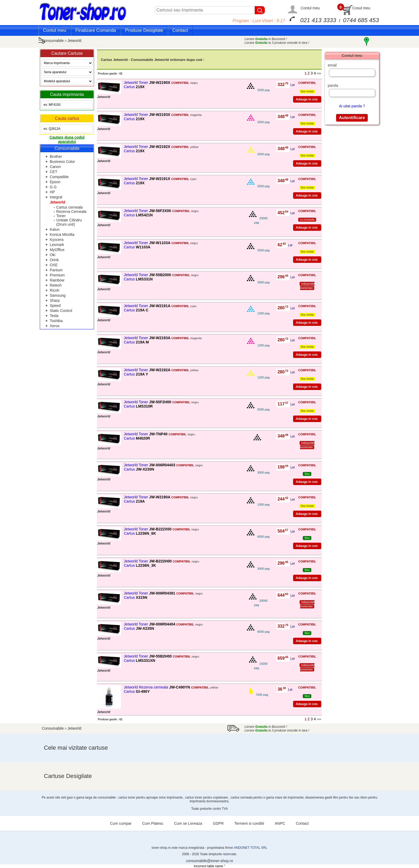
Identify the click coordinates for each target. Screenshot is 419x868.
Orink (54, 260)
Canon (55, 167)
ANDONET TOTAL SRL (251, 848)
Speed (55, 306)
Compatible (59, 177)
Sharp (55, 300)
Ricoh (55, 290)
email (332, 65)
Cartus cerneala (70, 207)
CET (53, 172)
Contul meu (310, 8)
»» (319, 73)
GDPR (218, 823)
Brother (56, 157)
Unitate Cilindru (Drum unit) (69, 222)
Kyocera (57, 240)
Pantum (56, 270)
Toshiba (56, 321)
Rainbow (57, 280)
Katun (55, 229)
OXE (54, 265)
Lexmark (57, 245)
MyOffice (57, 250)
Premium (57, 275)
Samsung (58, 295)
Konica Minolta (62, 234)
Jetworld (74, 41)
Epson (55, 182)
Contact (180, 30)
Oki (53, 255)
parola (333, 85)
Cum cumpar (121, 823)
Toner (61, 216)
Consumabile (53, 41)
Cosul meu (361, 8)
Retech (56, 285)
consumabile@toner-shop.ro (210, 861)
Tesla (54, 316)
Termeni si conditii (249, 823)
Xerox (55, 326)
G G (53, 187)
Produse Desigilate (144, 30)
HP (52, 192)
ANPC (280, 823)
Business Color (62, 162)
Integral (56, 197)
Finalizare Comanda (96, 30)
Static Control (61, 311)
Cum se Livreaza (188, 823)
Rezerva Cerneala (71, 212)
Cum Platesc (153, 823)
